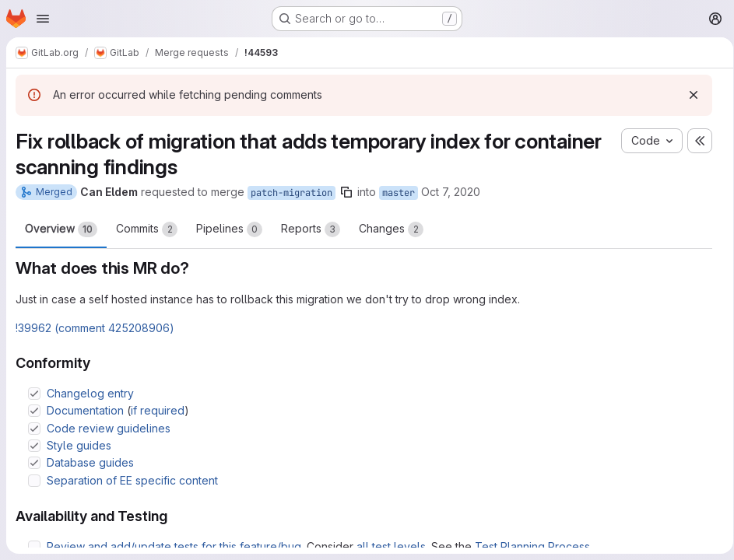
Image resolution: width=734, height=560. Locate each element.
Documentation (85, 410)
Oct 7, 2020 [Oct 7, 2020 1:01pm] (451, 192)
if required (158, 410)
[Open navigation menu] (43, 19)
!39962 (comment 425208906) (95, 328)
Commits (147, 229)
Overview (61, 229)
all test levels (391, 546)
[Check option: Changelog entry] (34, 394)
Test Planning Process (532, 546)
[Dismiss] (688, 95)
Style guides (79, 445)
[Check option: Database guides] (34, 463)
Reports (311, 229)
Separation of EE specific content (132, 480)
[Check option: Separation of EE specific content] (34, 481)
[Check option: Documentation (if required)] (34, 411)
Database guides (90, 462)
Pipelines (229, 229)
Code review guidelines (109, 428)
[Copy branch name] (346, 192)
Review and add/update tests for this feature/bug (174, 546)
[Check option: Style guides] (34, 446)
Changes (391, 229)
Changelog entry (90, 393)
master (399, 193)
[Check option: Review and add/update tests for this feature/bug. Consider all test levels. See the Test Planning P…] (34, 547)
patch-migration (291, 193)
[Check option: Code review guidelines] (34, 429)
